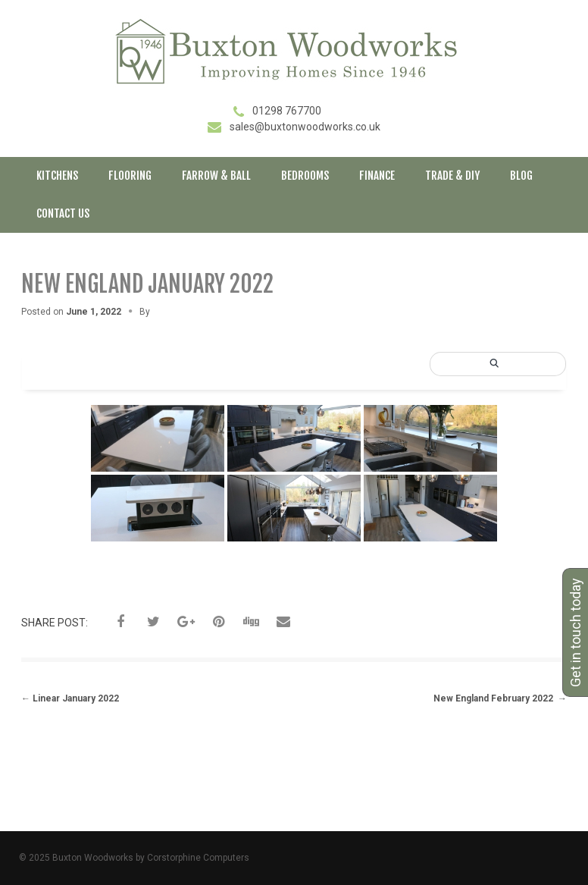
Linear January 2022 (70, 698)
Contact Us (63, 213)
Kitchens (57, 176)
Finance (377, 176)
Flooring (130, 176)
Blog (521, 176)
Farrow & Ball (216, 176)
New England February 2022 (500, 698)
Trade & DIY (452, 176)
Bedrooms (305, 176)
